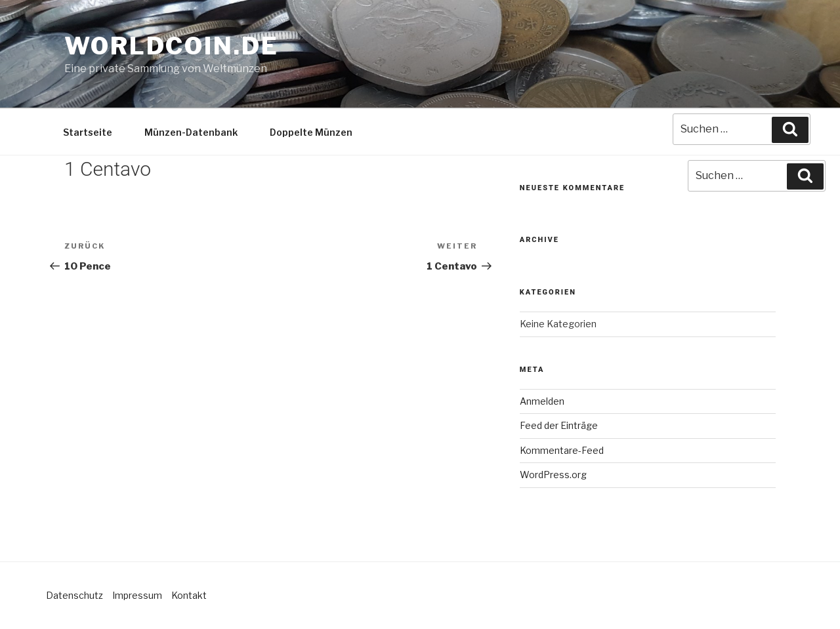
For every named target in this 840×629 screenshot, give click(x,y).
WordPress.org (553, 475)
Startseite (88, 132)
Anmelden (542, 401)
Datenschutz (74, 595)
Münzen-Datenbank (191, 132)
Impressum (137, 595)
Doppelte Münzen (311, 132)
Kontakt (189, 595)
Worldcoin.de (172, 46)
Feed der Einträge (559, 425)
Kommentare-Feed (562, 450)
